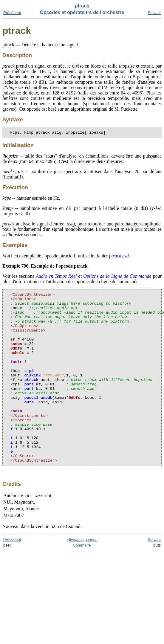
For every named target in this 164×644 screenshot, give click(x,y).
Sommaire (82, 580)
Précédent (12, 13)
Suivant (154, 13)
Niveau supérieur (82, 574)
